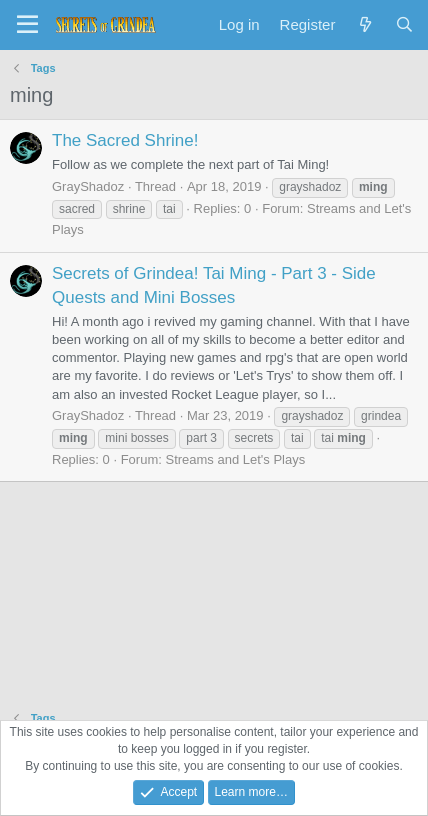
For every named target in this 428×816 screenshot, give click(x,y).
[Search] (404, 24)
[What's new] (364, 24)
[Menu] (27, 25)
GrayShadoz (88, 186)
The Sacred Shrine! (125, 140)
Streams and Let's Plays (235, 459)
